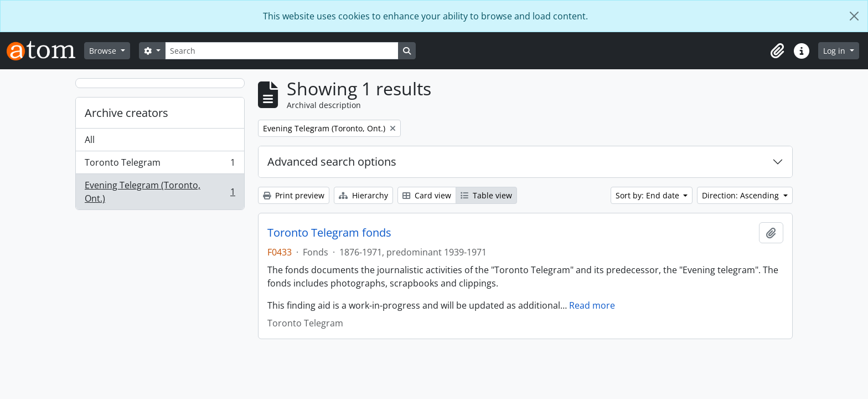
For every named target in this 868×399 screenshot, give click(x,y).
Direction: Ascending (742, 195)
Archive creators (126, 113)
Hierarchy (363, 195)
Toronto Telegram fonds (329, 233)
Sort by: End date (649, 195)
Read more (592, 305)
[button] (777, 51)
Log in (835, 51)
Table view (486, 195)
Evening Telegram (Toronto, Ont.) (160, 192)
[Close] (854, 16)
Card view (427, 195)
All (90, 140)
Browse (104, 51)
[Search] (282, 51)
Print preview (294, 195)
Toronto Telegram (160, 165)
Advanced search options (332, 162)
